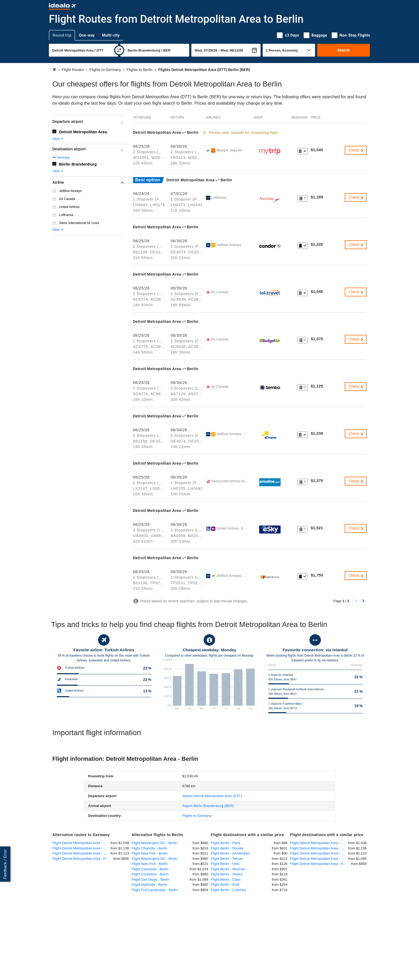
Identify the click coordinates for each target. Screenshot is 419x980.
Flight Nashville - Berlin (150, 885)
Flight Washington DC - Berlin (155, 843)
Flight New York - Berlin (150, 853)
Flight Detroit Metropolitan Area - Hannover (81, 853)
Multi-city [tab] (111, 35)
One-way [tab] (87, 35)
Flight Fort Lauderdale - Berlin (155, 890)
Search (344, 50)
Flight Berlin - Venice (227, 874)
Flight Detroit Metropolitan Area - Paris (319, 859)
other (58, 139)
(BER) (208, 806)
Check (356, 150)
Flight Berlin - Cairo (226, 879)
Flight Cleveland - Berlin (150, 869)
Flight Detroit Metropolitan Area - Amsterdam (321, 864)
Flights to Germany (197, 816)
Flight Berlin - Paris (226, 843)
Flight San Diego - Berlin (151, 879)
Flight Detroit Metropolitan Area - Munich (81, 843)
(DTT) (212, 796)
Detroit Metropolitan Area (83, 132)
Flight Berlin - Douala (227, 848)
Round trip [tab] (62, 35)
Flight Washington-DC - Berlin (155, 859)
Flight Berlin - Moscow (228, 869)
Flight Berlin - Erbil (225, 885)
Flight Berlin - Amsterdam (230, 853)
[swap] (119, 50)
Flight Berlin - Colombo (228, 890)
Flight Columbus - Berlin (150, 874)
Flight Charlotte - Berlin (150, 848)
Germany (63, 158)
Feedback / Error (5, 864)
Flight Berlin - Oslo (225, 864)
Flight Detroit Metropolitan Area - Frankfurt (83, 859)
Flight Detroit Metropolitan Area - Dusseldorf (81, 848)
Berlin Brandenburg (78, 164)
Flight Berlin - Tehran (227, 859)
